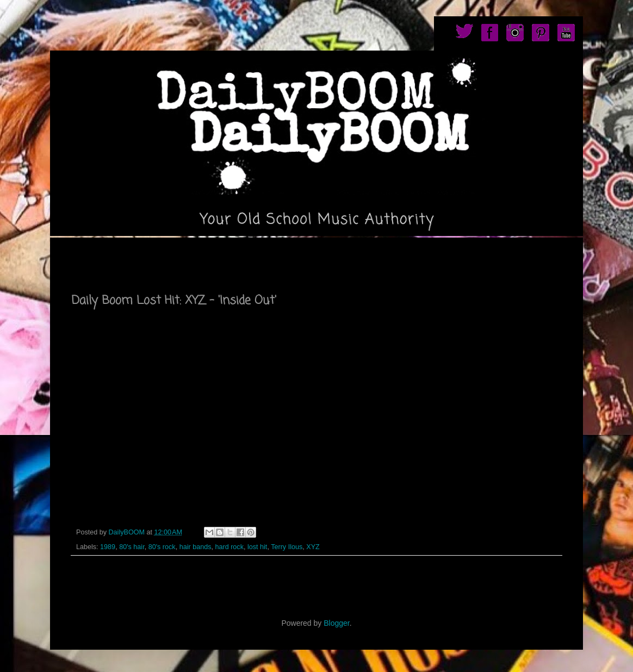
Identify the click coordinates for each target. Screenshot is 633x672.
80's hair (132, 547)
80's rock (162, 547)
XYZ (313, 547)
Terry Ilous (287, 547)
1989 (108, 547)
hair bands (196, 547)
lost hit (257, 547)
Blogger (336, 623)
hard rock (229, 547)
